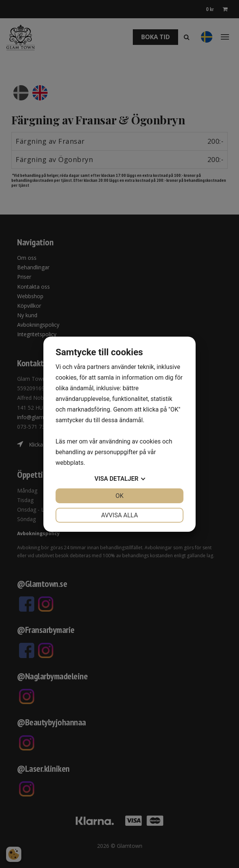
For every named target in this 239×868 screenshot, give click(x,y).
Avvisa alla (120, 515)
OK (119, 496)
